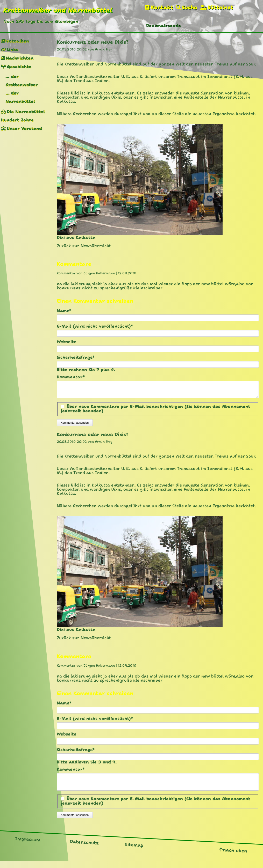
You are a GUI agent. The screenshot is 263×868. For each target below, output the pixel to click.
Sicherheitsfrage (76, 357)
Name (68, 311)
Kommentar (71, 377)
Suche (190, 7)
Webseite (67, 342)
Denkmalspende (164, 25)
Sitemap (134, 851)
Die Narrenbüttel (26, 112)
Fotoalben (18, 41)
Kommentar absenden (75, 426)
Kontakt (162, 7)
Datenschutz (84, 849)
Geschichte (19, 67)
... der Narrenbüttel (20, 97)
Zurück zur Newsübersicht (84, 246)
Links (13, 50)
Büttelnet (220, 7)
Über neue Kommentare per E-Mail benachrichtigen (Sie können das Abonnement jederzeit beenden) (156, 412)
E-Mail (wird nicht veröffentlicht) (95, 326)
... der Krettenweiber (22, 81)
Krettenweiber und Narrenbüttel (58, 10)
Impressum (28, 845)
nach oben (235, 856)
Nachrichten (20, 58)
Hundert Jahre (17, 120)
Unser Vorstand (24, 128)
